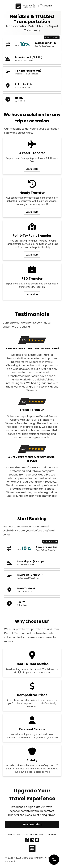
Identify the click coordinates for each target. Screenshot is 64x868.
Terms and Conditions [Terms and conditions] (33, 834)
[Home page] (34, 7)
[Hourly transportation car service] (32, 99)
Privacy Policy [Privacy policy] (14, 834)
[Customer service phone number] (54, 860)
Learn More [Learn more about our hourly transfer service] (32, 212)
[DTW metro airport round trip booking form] (32, 44)
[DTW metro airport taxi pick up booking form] (32, 59)
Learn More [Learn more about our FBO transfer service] (32, 294)
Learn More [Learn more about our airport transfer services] (32, 169)
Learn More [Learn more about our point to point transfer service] (32, 255)
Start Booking (32, 825)
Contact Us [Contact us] (51, 834)
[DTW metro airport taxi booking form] (32, 72)
